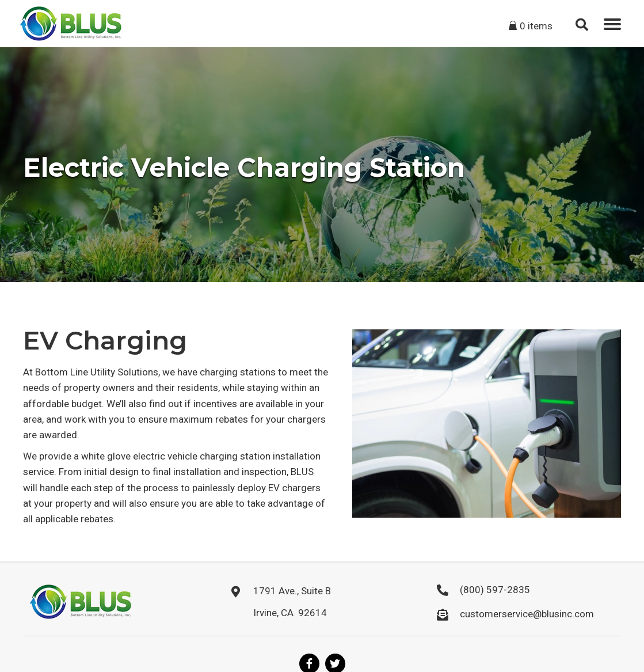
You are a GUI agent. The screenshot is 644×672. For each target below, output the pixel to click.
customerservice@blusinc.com (527, 614)
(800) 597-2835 (495, 590)
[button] (612, 24)
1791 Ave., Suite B (292, 591)
